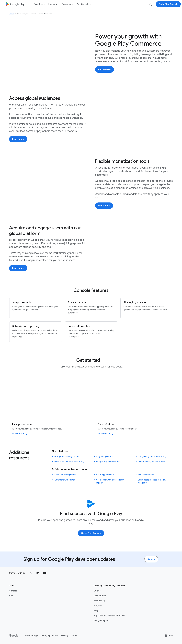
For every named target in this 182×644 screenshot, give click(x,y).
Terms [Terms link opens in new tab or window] (74, 636)
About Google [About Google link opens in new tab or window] (32, 636)
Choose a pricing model (65, 475)
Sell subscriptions (146, 475)
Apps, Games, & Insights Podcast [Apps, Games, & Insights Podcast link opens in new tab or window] (109, 615)
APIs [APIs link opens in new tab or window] (11, 596)
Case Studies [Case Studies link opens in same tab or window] (100, 596)
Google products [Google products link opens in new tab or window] (50, 636)
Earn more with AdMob (65, 480)
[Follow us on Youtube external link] (45, 573)
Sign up (151, 559)
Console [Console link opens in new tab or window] (13, 591)
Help (169, 636)
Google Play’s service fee (108, 462)
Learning (54, 4)
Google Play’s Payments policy (152, 456)
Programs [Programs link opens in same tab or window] (98, 606)
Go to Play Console (91, 533)
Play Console (84, 4)
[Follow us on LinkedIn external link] (38, 573)
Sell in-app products (105, 475)
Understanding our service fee (152, 462)
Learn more (18, 139)
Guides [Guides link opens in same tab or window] (97, 591)
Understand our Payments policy (69, 462)
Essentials (39, 4)
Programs (68, 4)
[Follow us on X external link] (31, 573)
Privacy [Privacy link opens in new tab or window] (65, 636)
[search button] (151, 5)
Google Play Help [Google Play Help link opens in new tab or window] (102, 620)
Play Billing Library (104, 456)
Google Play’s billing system (67, 456)
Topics (12, 14)
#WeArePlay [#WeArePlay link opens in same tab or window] (99, 601)
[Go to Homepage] (15, 4)
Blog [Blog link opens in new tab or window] (96, 610)
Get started (104, 69)
